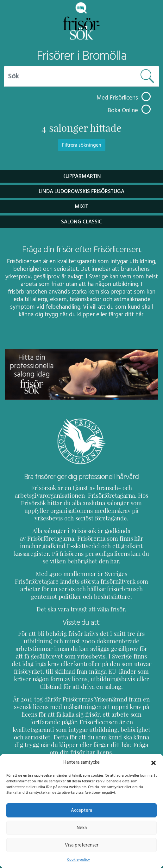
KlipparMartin (82, 176)
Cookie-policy (78, 859)
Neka (81, 828)
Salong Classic (81, 222)
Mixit (81, 206)
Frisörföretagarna (107, 495)
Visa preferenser (82, 845)
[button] (154, 762)
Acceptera (81, 810)
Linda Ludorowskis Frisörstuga (81, 191)
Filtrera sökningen (82, 145)
